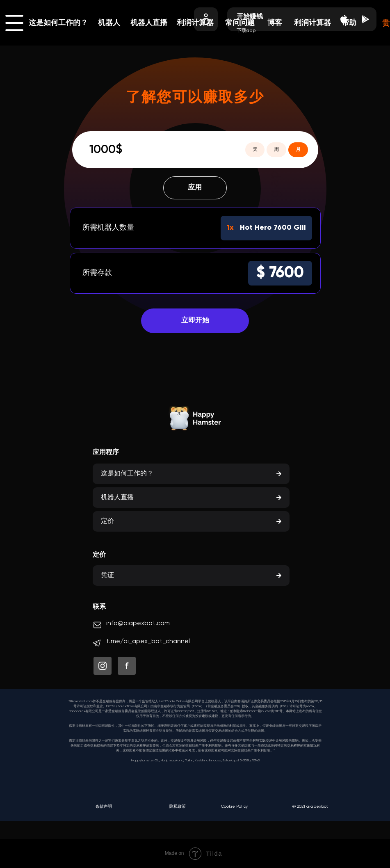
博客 (275, 23)
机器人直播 (149, 23)
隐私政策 (178, 806)
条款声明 (104, 806)
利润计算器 (312, 23)
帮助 (349, 23)
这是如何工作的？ (58, 23)
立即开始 (195, 324)
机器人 (109, 23)
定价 (107, 521)
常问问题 (240, 23)
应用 (195, 189)
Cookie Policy (234, 806)
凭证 (107, 576)
